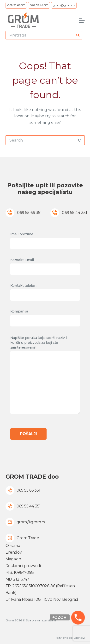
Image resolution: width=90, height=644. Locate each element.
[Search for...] (40, 35)
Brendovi (14, 552)
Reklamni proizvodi (23, 566)
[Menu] (82, 20)
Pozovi (60, 617)
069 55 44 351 (39, 5)
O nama (13, 546)
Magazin (13, 559)
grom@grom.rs (64, 5)
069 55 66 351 (16, 5)
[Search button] (78, 35)
